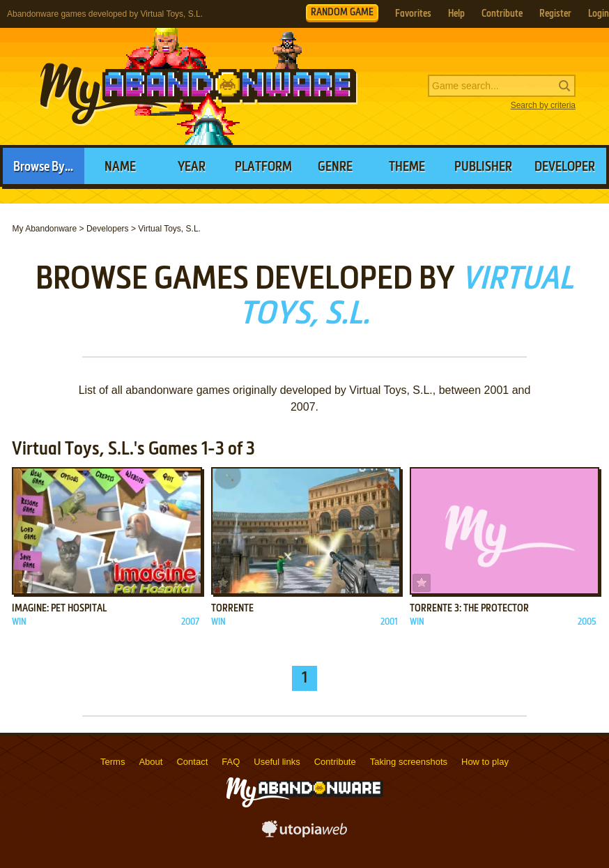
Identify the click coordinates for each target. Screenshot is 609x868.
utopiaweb (304, 833)
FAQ (231, 762)
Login (599, 14)
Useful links (277, 762)
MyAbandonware (199, 86)
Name (120, 167)
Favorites (413, 14)
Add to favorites (24, 583)
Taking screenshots (409, 762)
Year (192, 167)
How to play (485, 762)
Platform (263, 167)
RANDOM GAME (342, 13)
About (151, 762)
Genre (335, 167)
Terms (113, 762)
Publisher (483, 167)
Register (555, 14)
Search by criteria (543, 105)
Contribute (502, 14)
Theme (407, 167)
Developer (565, 167)
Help (456, 14)
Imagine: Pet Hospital (59, 609)
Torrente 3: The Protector (469, 609)
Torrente (232, 609)
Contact (192, 762)
